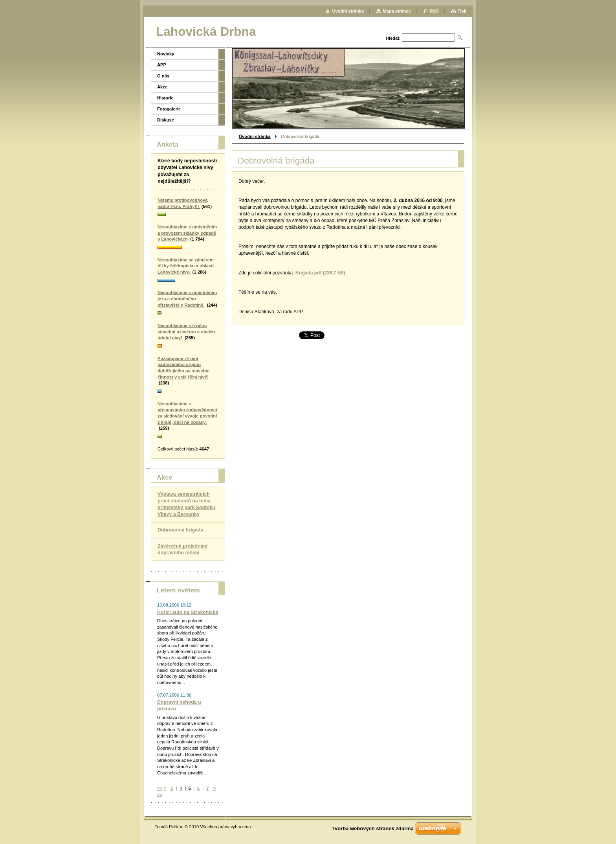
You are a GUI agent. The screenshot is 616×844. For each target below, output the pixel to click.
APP (162, 65)
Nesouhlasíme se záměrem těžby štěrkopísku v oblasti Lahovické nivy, (186, 266)
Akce (162, 87)
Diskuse (166, 120)
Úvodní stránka (255, 136)
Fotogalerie (169, 109)
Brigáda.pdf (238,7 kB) (320, 273)
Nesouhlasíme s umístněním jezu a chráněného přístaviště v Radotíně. (187, 299)
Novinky (166, 54)
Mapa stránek (397, 11)
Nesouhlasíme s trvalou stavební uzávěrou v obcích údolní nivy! (186, 332)
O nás (163, 76)
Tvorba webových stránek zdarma (373, 828)
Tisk (462, 11)
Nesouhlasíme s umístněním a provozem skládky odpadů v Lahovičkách (187, 233)
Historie (165, 98)
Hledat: (393, 38)
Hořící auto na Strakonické (188, 612)
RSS (434, 11)
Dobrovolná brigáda (180, 530)
